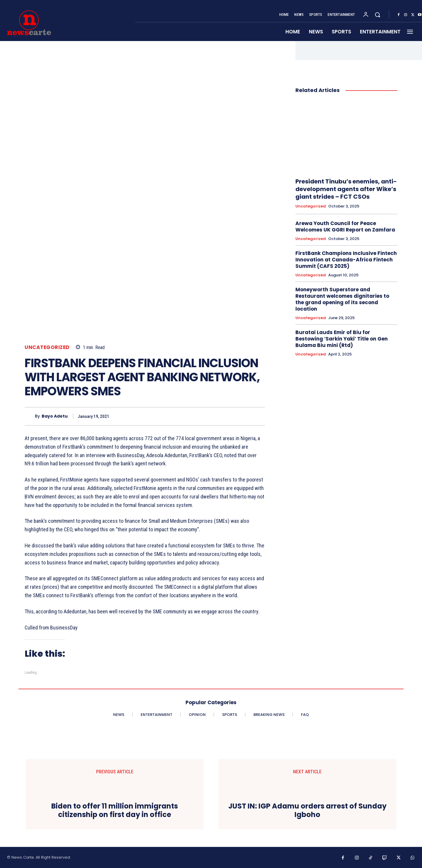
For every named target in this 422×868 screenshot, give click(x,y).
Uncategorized (47, 347)
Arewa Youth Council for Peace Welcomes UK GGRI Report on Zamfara (345, 227)
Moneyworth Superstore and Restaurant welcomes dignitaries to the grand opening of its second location (342, 299)
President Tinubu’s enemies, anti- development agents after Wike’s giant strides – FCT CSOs (346, 189)
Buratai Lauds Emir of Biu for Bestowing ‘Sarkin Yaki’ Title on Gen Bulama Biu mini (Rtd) (342, 339)
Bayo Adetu (55, 416)
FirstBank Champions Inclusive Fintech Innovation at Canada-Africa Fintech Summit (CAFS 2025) (346, 260)
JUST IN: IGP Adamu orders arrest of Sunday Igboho (307, 811)
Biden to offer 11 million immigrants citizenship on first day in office (115, 811)
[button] (377, 15)
